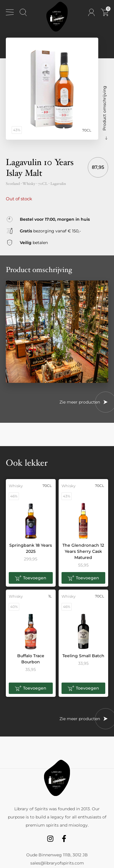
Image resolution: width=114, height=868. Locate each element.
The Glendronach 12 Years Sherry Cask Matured (83, 551)
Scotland (13, 184)
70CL (43, 184)
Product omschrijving (104, 108)
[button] (31, 578)
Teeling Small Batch (83, 656)
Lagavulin (58, 184)
